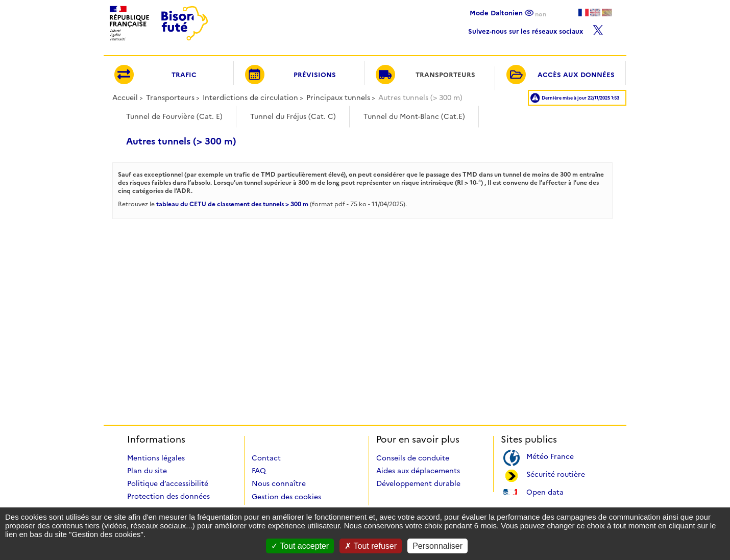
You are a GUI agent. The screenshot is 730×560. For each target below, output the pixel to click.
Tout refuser (371, 546)
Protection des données (168, 496)
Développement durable (418, 483)
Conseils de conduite (413, 458)
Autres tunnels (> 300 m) (181, 141)
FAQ (259, 471)
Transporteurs (170, 98)
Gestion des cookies (286, 497)
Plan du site (147, 471)
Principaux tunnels (338, 98)
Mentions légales (156, 458)
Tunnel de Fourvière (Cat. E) (174, 116)
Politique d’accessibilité (168, 483)
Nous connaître (279, 483)
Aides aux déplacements (418, 471)
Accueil (125, 98)
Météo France (550, 456)
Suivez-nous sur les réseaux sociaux (536, 29)
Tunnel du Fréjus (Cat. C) (293, 116)
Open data (545, 491)
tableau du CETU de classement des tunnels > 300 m (232, 204)
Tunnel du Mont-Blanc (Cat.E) (414, 116)
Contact (266, 458)
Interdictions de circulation (250, 98)
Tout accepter (300, 546)
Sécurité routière (556, 473)
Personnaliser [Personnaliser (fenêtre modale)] (437, 546)
